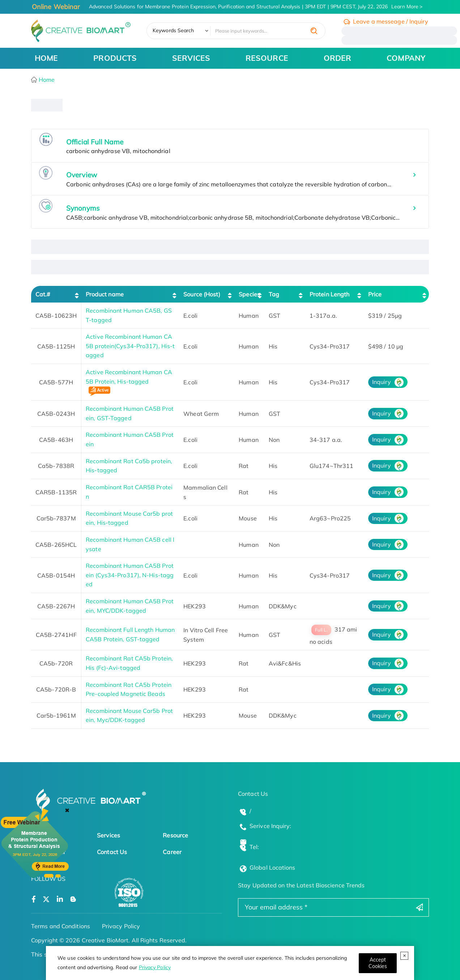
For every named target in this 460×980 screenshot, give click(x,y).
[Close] (378, 963)
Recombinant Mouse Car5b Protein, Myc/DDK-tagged (129, 715)
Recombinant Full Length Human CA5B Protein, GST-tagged (130, 634)
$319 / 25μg (385, 316)
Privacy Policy (155, 967)
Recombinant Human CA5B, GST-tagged (129, 315)
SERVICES (191, 58)
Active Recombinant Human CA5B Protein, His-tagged (129, 383)
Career (172, 852)
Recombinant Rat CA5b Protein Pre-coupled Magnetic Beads (129, 689)
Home (46, 80)
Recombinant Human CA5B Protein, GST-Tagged (130, 413)
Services (108, 835)
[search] (314, 31)
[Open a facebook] (34, 899)
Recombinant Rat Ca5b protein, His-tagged (129, 466)
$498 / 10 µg (386, 346)
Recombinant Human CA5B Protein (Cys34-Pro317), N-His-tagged (130, 575)
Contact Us (112, 852)
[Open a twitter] (46, 899)
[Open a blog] (73, 899)
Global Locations (272, 867)
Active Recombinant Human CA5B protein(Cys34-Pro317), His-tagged (130, 346)
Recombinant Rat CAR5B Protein (129, 492)
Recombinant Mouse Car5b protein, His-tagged (129, 518)
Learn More (405, 7)
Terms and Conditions (61, 926)
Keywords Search (173, 30)
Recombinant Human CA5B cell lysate (130, 544)
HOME (46, 58)
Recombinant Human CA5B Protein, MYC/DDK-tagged (130, 606)
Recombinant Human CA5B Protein (130, 439)
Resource (175, 835)
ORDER (338, 58)
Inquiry (382, 382)
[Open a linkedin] (60, 899)
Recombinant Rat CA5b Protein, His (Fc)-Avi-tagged (129, 663)
